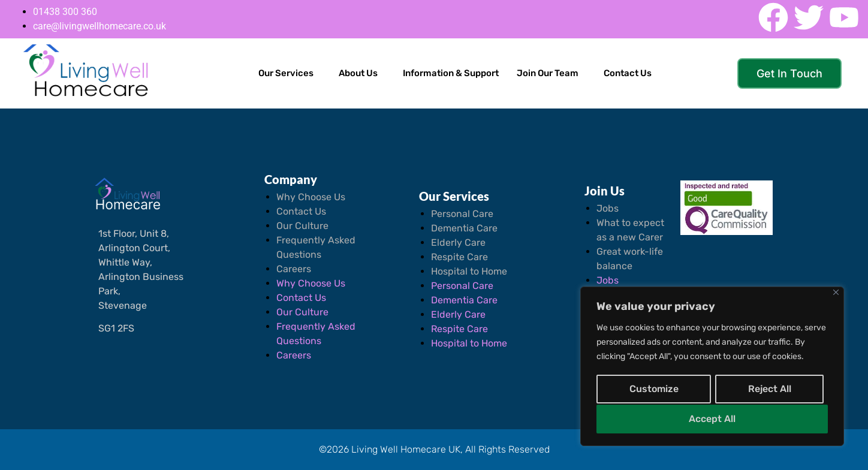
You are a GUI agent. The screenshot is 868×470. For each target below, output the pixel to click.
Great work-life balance (630, 259)
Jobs (608, 208)
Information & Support (451, 73)
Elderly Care (458, 242)
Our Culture (302, 226)
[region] (712, 367)
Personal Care (462, 214)
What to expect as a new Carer (630, 230)
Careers (294, 269)
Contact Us (628, 73)
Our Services (286, 73)
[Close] (836, 295)
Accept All (712, 419)
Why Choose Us (311, 197)
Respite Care (459, 257)
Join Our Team (548, 73)
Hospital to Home (469, 271)
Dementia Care (464, 228)
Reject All (769, 390)
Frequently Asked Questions (316, 247)
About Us (358, 73)
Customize (653, 390)
